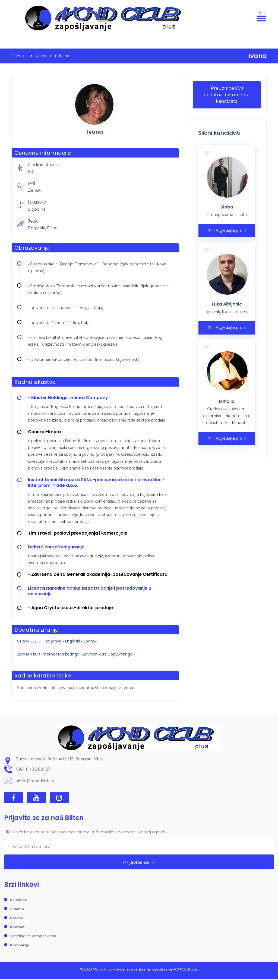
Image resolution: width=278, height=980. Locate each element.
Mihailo (227, 401)
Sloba (227, 207)
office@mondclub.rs (35, 783)
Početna (20, 56)
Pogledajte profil (227, 230)
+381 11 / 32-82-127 (33, 771)
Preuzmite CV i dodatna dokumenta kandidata (227, 95)
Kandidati (43, 56)
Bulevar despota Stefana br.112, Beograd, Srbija (59, 761)
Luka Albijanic (227, 304)
